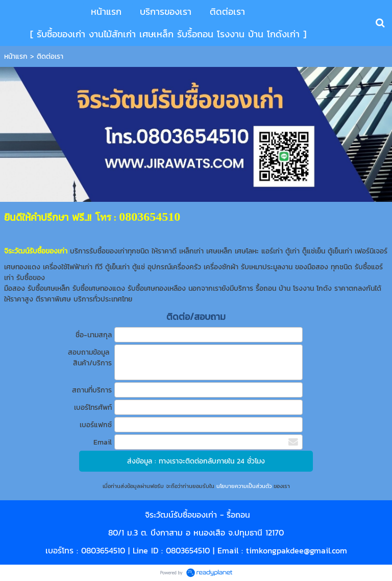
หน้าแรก (16, 56)
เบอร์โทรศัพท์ (93, 408)
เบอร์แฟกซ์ (96, 425)
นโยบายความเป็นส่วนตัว (244, 486)
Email (103, 442)
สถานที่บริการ (92, 390)
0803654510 (103, 550)
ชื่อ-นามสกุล (94, 335)
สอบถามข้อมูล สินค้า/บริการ (90, 358)
